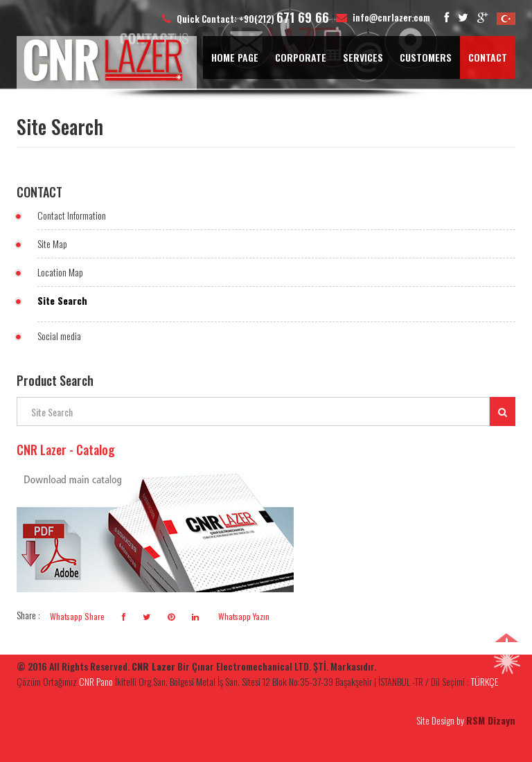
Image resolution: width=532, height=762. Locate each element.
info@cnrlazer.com (391, 17)
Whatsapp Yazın (243, 616)
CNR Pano (96, 681)
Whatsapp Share (77, 616)
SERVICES (363, 57)
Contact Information (72, 215)
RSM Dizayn (491, 720)
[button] (507, 659)
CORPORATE (301, 57)
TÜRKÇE (485, 681)
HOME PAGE (235, 57)
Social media (59, 336)
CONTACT (488, 57)
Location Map (60, 272)
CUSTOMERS (426, 57)
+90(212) (284, 19)
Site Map (52, 243)
